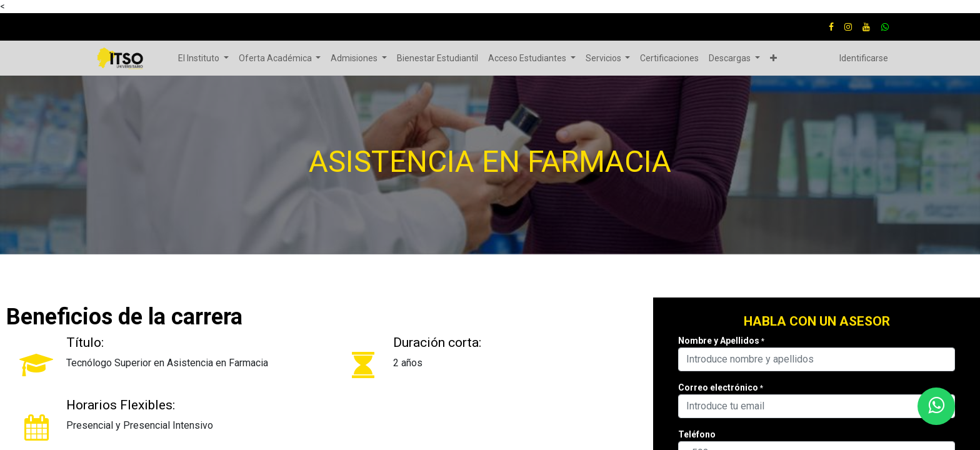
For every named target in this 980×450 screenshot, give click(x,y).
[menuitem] (437, 58)
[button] (773, 58)
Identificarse (864, 58)
